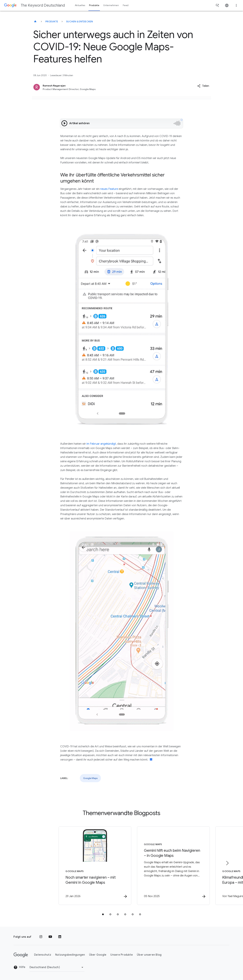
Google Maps (90, 778)
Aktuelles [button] (80, 5)
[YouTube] (50, 937)
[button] (203, 86)
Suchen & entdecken (80, 21)
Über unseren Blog (149, 955)
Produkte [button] (94, 5)
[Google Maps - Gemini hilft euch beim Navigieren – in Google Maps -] (166, 866)
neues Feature (109, 189)
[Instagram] (41, 937)
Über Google (98, 955)
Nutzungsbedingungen (70, 955)
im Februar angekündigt (101, 444)
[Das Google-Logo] (21, 955)
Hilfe (19, 967)
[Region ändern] (57, 967)
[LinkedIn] (60, 937)
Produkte (52, 21)
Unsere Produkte (122, 955)
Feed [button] (126, 5)
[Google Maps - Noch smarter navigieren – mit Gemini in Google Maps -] (77, 866)
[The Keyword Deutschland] (35, 21)
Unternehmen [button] (111, 5)
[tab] (103, 915)
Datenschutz (43, 955)
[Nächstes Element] (227, 863)
